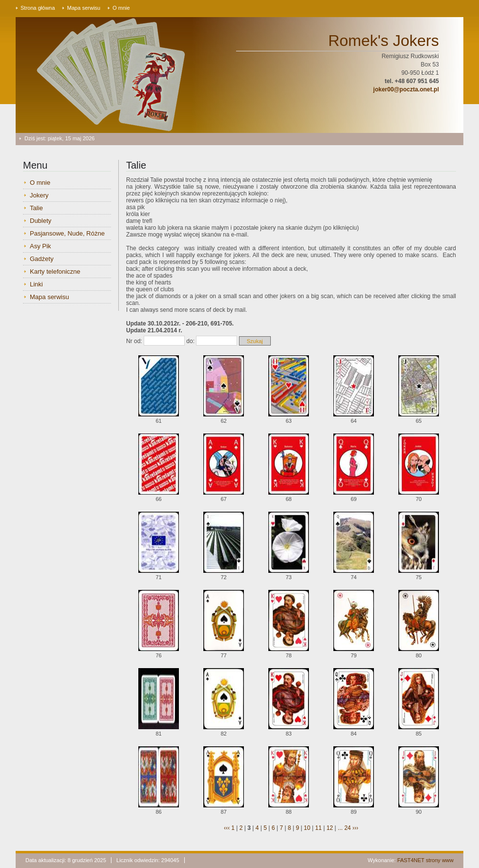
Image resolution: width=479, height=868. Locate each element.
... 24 (344, 828)
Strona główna (38, 8)
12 (330, 828)
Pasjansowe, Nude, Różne (67, 233)
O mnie (121, 8)
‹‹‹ (227, 828)
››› (355, 828)
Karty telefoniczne (55, 271)
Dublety (41, 221)
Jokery (39, 195)
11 (318, 828)
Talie (36, 208)
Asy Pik (40, 246)
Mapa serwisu (84, 8)
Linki (36, 284)
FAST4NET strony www (425, 860)
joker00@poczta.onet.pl (406, 89)
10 (307, 828)
